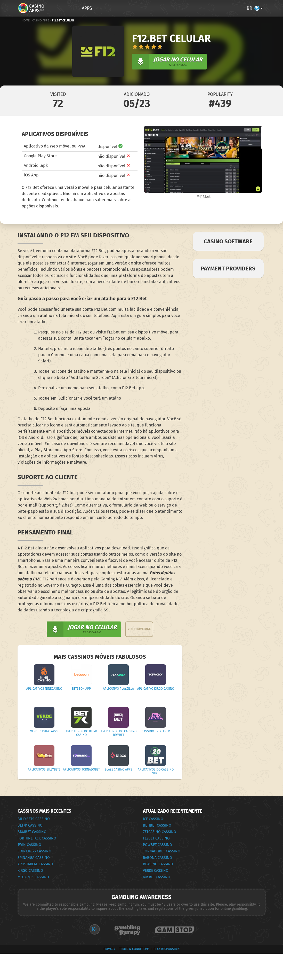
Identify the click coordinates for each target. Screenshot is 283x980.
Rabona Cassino (157, 858)
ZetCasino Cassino (160, 832)
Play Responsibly (167, 949)
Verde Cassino (156, 871)
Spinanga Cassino (34, 858)
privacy (109, 949)
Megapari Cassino (33, 877)
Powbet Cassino (157, 845)
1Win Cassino (29, 845)
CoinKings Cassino (34, 851)
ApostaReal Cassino (35, 864)
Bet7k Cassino (30, 825)
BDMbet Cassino (32, 832)
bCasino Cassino (158, 864)
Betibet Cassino (157, 825)
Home (26, 21)
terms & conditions (134, 949)
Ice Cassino (153, 819)
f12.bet (205, 197)
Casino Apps (41, 21)
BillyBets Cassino (34, 819)
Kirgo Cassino (30, 871)
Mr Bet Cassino (157, 877)
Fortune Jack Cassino (37, 838)
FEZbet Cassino (156, 838)
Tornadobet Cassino (162, 851)
